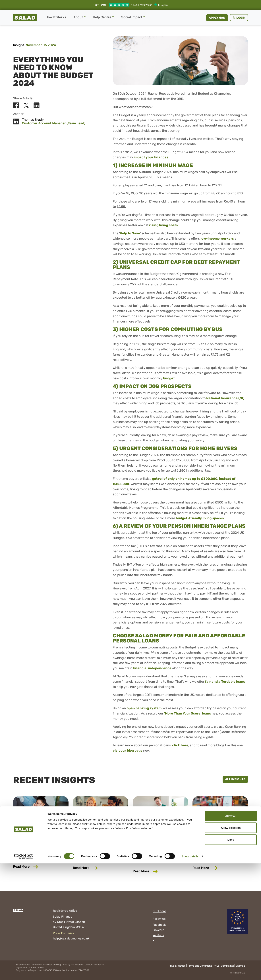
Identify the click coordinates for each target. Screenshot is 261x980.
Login (239, 18)
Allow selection (231, 944)
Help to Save (130, 233)
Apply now (217, 18)
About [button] (78, 17)
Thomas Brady (33, 120)
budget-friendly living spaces (200, 518)
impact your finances (151, 157)
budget (169, 378)
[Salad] (18, 912)
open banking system (144, 708)
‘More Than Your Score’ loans (188, 713)
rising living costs (163, 225)
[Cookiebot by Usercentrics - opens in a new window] (23, 973)
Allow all (231, 932)
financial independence (152, 668)
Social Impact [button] (132, 17)
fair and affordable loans (225, 682)
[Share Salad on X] (26, 105)
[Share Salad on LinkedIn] (37, 105)
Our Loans (159, 911)
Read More (41, 866)
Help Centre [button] (102, 17)
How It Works (56, 17)
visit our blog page (128, 751)
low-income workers (217, 239)
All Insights (235, 779)
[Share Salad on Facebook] (16, 105)
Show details (190, 973)
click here (180, 745)
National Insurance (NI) (225, 398)
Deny (231, 956)
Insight (19, 45)
